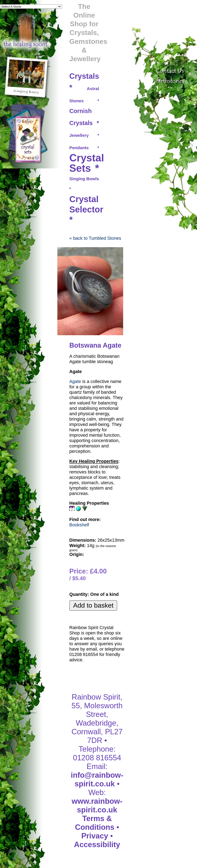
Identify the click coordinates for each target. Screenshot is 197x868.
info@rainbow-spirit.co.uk (97, 779)
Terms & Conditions (95, 823)
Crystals (84, 76)
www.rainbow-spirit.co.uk (97, 805)
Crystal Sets (87, 163)
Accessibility (97, 845)
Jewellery (79, 135)
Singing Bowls (84, 179)
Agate (75, 381)
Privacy (95, 836)
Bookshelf (79, 525)
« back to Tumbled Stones (95, 238)
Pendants (79, 148)
